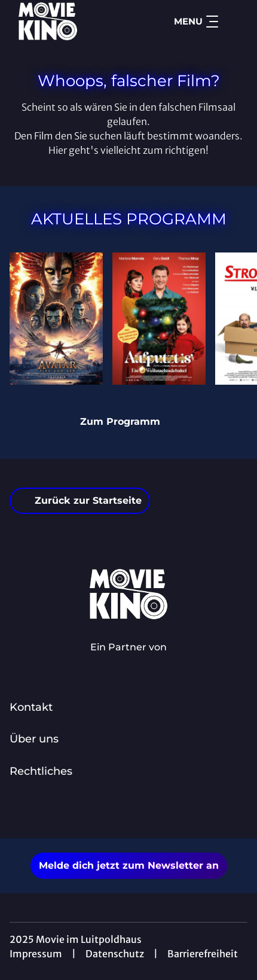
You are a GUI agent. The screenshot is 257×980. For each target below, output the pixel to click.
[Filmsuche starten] (235, 22)
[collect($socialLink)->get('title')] (115, 812)
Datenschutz (115, 954)
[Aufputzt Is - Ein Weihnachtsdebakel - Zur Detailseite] (159, 319)
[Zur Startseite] (69, 22)
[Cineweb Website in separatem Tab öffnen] (128, 660)
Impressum (36, 954)
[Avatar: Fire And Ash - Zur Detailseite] (56, 319)
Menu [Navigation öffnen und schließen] (196, 22)
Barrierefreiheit (203, 954)
